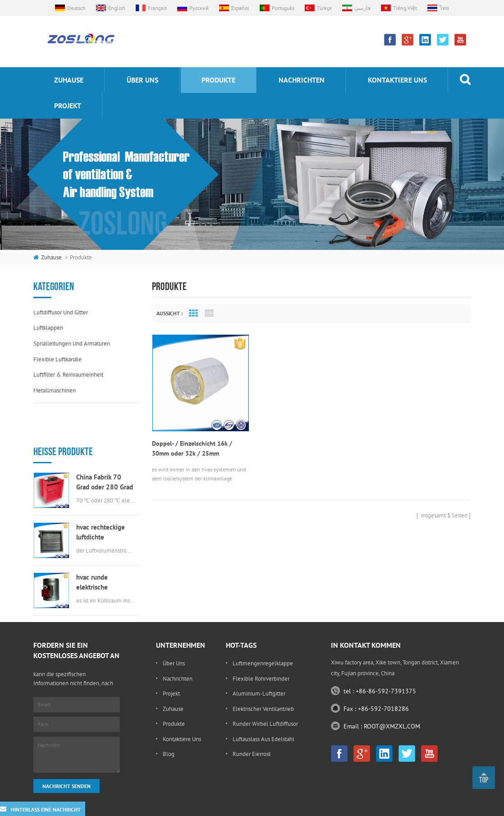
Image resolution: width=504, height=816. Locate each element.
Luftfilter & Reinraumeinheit (68, 375)
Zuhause (69, 80)
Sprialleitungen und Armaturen (72, 343)
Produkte (218, 80)
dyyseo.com (375, 807)
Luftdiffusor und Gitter (61, 312)
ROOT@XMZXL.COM (392, 708)
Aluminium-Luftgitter (259, 675)
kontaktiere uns (397, 80)
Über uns (142, 80)
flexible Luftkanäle (57, 359)
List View (209, 313)
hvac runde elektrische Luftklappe (92, 551)
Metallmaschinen (55, 390)
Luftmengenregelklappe (263, 645)
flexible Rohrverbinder (261, 661)
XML (430, 807)
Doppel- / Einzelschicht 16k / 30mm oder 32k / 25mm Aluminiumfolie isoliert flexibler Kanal (196, 447)
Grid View (193, 313)
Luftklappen (48, 328)
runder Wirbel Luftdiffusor (265, 706)
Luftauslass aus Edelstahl (263, 721)
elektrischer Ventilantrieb (263, 691)
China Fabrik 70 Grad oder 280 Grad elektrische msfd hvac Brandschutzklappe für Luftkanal (105, 450)
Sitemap (407, 807)
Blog (169, 736)
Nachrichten (302, 80)
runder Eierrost (252, 736)
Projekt (68, 106)
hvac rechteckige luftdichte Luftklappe (101, 500)
